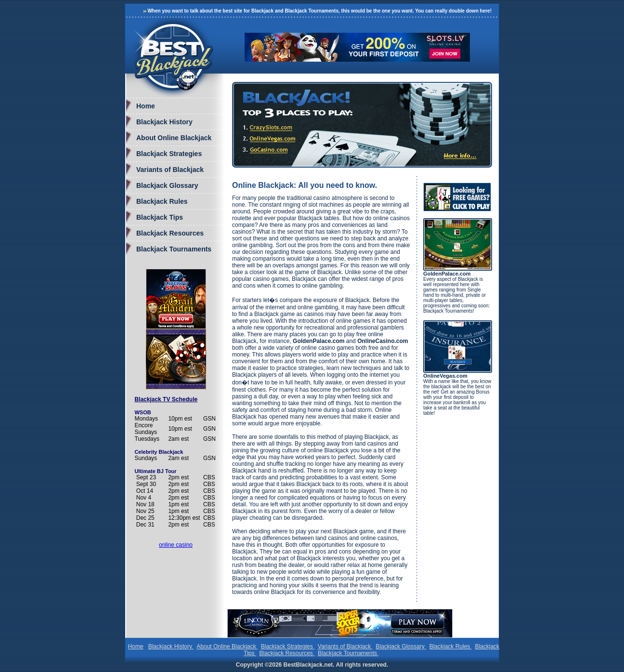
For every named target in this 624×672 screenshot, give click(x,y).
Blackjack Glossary (167, 185)
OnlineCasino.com (383, 341)
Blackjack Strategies (169, 154)
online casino (176, 545)
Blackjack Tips (160, 217)
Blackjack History (164, 122)
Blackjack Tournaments (174, 249)
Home (146, 106)
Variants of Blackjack (170, 170)
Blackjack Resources (170, 233)
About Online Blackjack (174, 138)
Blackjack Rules (162, 201)
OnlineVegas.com (445, 376)
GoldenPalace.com (318, 341)
